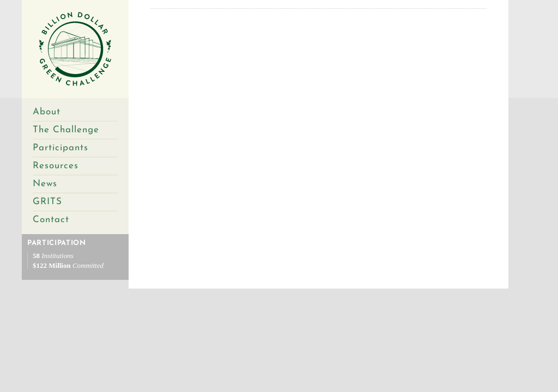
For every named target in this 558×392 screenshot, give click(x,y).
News (45, 184)
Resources (56, 166)
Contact (51, 220)
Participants (60, 148)
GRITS (47, 202)
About (47, 112)
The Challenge (66, 130)
